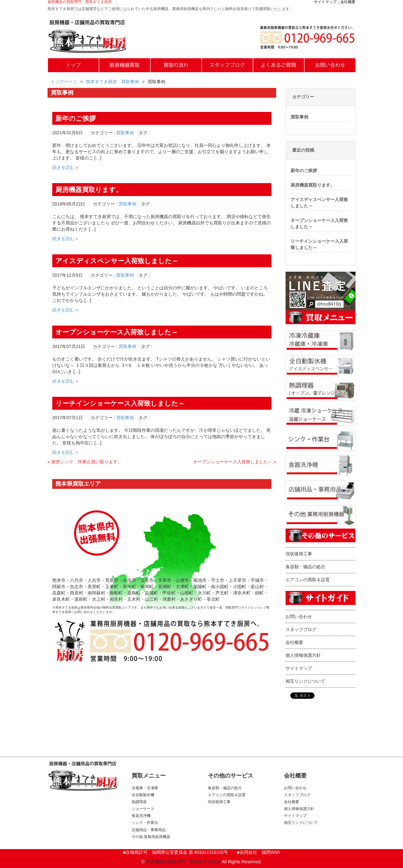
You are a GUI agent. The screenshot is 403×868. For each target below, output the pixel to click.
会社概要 (348, 2)
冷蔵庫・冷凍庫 (145, 788)
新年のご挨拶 (304, 171)
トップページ (64, 82)
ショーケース (143, 809)
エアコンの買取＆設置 (308, 580)
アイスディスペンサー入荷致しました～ (319, 203)
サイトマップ (325, 2)
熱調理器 (139, 802)
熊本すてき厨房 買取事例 (112, 82)
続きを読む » (65, 167)
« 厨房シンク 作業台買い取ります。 (85, 462)
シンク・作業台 (145, 823)
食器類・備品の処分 (305, 567)
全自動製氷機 (143, 795)
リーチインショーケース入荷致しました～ (319, 244)
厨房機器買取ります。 (313, 185)
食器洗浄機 (141, 816)
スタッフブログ (301, 629)
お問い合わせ (299, 616)
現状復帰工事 (299, 554)
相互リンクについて (305, 681)
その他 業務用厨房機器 (151, 837)
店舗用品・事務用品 (149, 830)
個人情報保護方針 (303, 655)
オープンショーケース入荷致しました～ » (235, 462)
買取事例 (125, 133)
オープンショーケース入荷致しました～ (319, 223)
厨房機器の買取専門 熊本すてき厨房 (183, 862)
